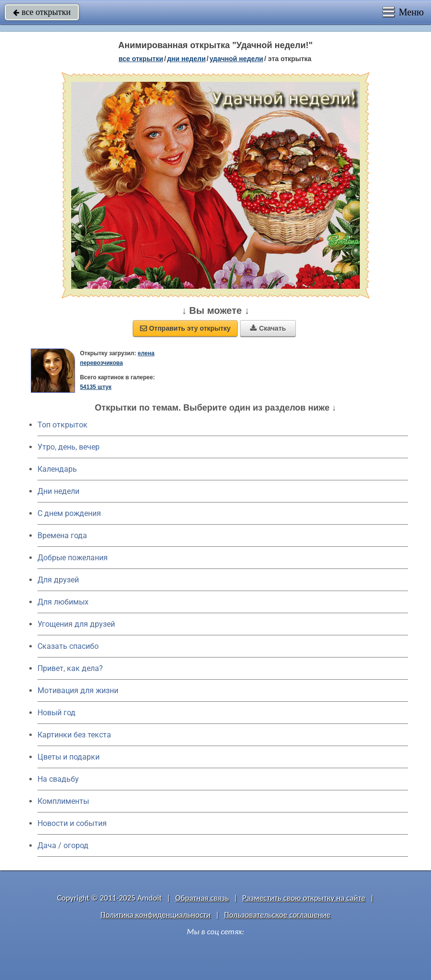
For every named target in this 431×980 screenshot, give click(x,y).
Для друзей (58, 580)
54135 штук (96, 387)
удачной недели (236, 59)
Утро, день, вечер (69, 447)
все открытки (42, 12)
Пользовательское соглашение (277, 915)
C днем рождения (69, 513)
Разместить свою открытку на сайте (304, 898)
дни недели (186, 59)
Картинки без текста (74, 735)
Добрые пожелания (73, 558)
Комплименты (63, 801)
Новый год (57, 713)
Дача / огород (63, 845)
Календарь (57, 469)
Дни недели (58, 491)
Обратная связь (202, 898)
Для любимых (63, 602)
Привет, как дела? (70, 668)
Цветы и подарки (69, 757)
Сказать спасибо (68, 646)
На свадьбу (58, 779)
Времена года (62, 535)
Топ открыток (63, 425)
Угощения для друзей (76, 624)
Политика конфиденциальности (156, 915)
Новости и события (72, 823)
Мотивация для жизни (78, 690)
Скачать (268, 328)
